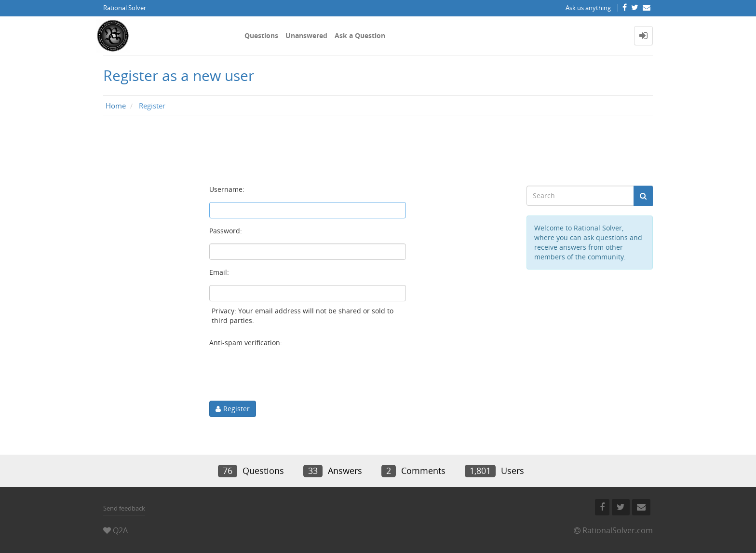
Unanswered (306, 35)
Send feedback (124, 508)
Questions (261, 35)
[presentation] (283, 374)
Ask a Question (360, 35)
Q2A (120, 530)
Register (236, 409)
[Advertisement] (378, 151)
